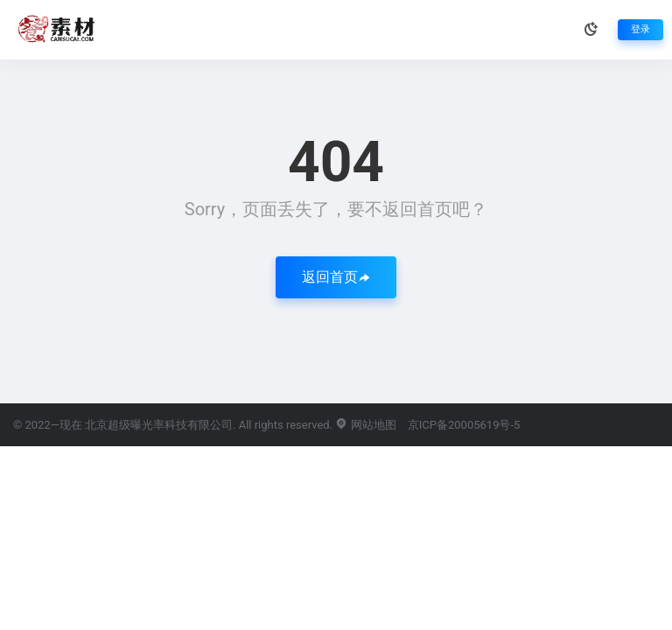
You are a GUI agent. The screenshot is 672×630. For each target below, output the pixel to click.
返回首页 (336, 277)
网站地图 (365, 425)
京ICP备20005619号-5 (464, 425)
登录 (640, 29)
